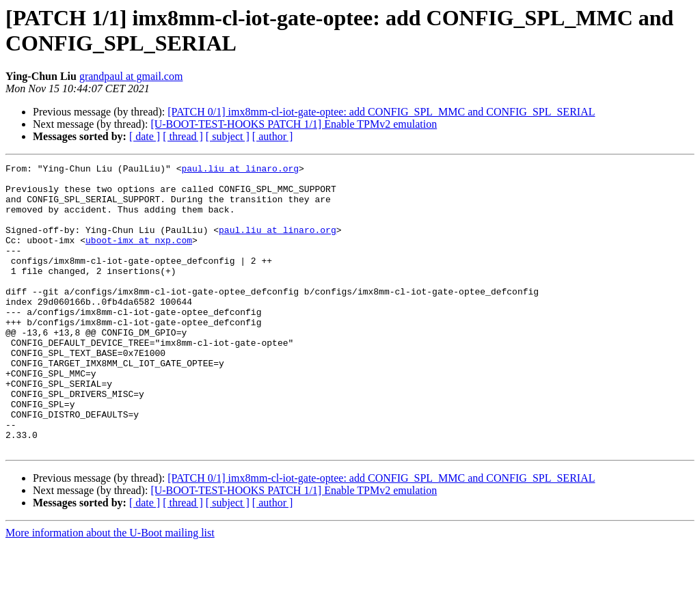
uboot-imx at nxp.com (139, 256)
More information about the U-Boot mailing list (110, 590)
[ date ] (145, 136)
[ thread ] (183, 136)
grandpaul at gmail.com (131, 76)
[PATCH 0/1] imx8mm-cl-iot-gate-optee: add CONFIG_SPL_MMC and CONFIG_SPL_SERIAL (381, 112)
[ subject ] (228, 136)
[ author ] (273, 136)
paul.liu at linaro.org (240, 170)
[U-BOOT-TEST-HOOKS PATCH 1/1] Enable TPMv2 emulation (294, 124)
